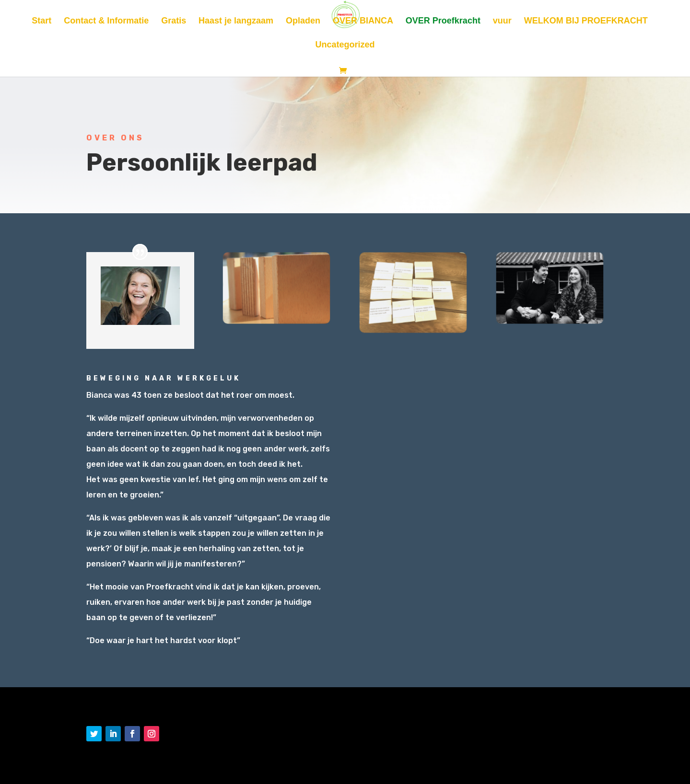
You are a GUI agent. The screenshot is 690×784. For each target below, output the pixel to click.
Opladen (303, 21)
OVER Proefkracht (443, 21)
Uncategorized (345, 45)
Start (41, 21)
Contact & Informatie (106, 21)
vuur (502, 21)
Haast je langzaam (236, 21)
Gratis (174, 21)
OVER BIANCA (363, 21)
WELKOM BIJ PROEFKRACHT (586, 21)
